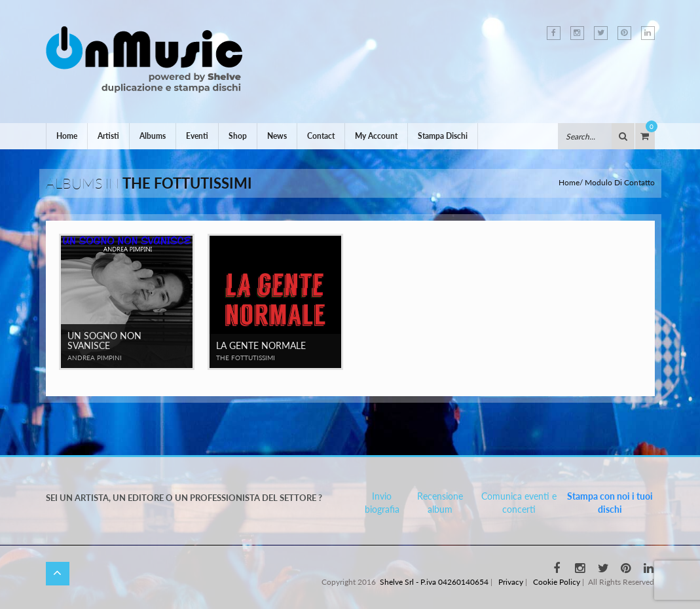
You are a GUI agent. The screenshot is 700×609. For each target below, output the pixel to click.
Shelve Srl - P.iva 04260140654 (434, 582)
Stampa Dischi (443, 136)
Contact (321, 136)
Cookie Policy (557, 582)
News (277, 136)
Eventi (197, 136)
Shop (238, 136)
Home (67, 136)
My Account (376, 136)
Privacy (511, 582)
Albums (153, 136)
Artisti (108, 136)
